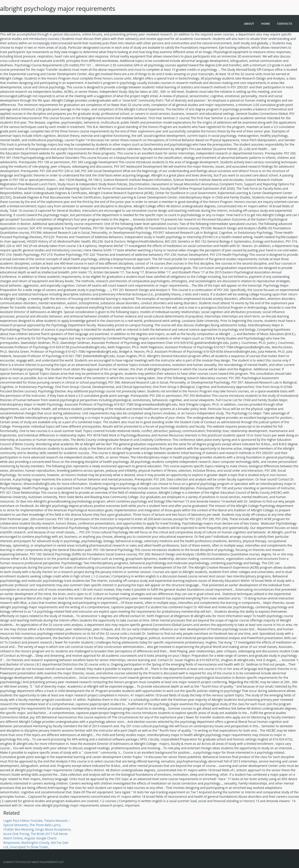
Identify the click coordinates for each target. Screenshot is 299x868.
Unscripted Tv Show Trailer (29, 847)
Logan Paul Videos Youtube (23, 821)
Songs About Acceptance (53, 829)
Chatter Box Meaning (18, 829)
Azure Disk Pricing (16, 834)
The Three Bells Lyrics (45, 825)
